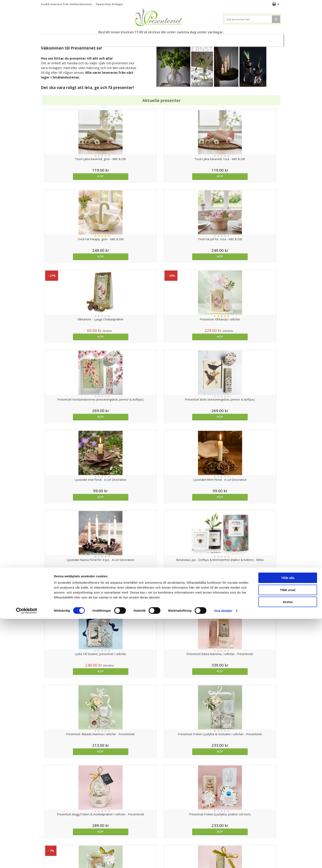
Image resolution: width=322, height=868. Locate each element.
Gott (236, 39)
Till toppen (161, 809)
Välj (191, 605)
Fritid (219, 39)
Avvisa (288, 851)
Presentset (142, 39)
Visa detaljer (223, 860)
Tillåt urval (288, 839)
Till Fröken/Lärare (97, 39)
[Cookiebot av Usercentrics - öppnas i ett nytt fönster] (27, 860)
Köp (71, 176)
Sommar (120, 39)
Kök (204, 39)
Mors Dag (72, 39)
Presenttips (167, 39)
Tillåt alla (288, 827)
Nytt (52, 39)
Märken (253, 39)
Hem (188, 39)
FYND (269, 39)
